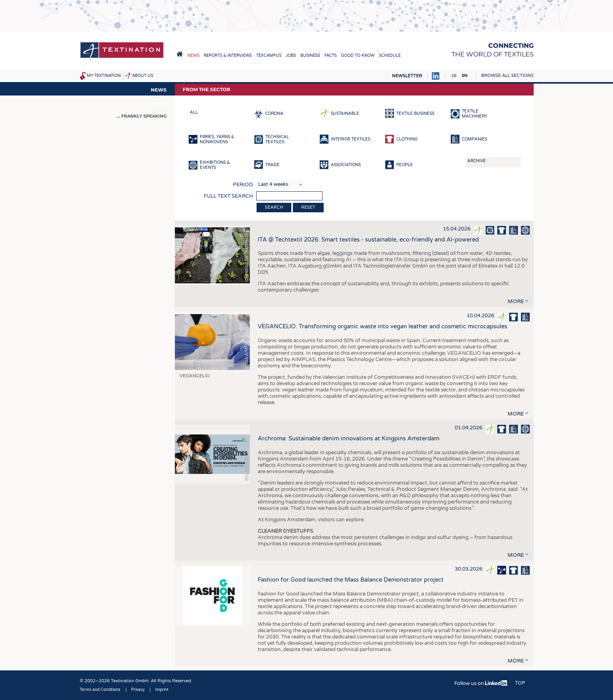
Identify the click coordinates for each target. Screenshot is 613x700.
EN (465, 76)
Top (520, 683)
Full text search (228, 196)
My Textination (104, 76)
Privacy (138, 690)
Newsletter (407, 76)
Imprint (162, 690)
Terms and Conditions (100, 690)
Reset (308, 207)
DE (454, 76)
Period (243, 185)
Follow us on (481, 683)
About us (143, 76)
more (516, 301)
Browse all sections (507, 76)
